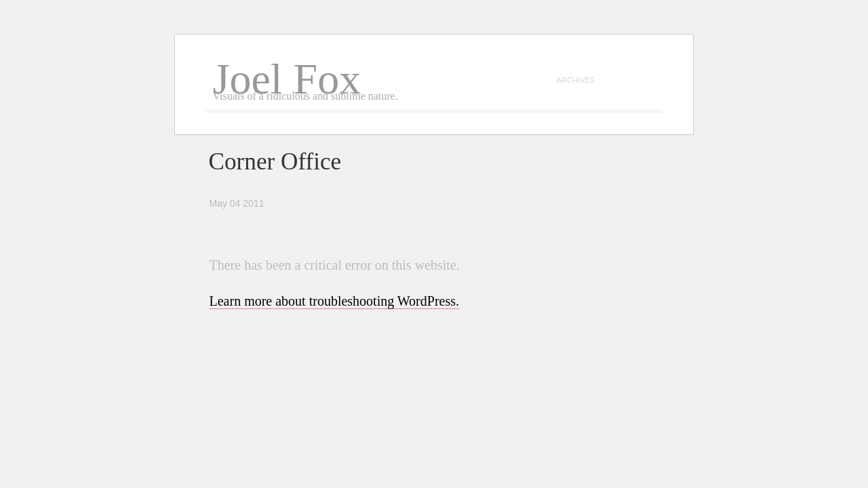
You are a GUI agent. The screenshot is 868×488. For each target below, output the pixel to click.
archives (576, 79)
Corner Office (275, 162)
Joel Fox (287, 79)
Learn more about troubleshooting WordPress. (335, 301)
